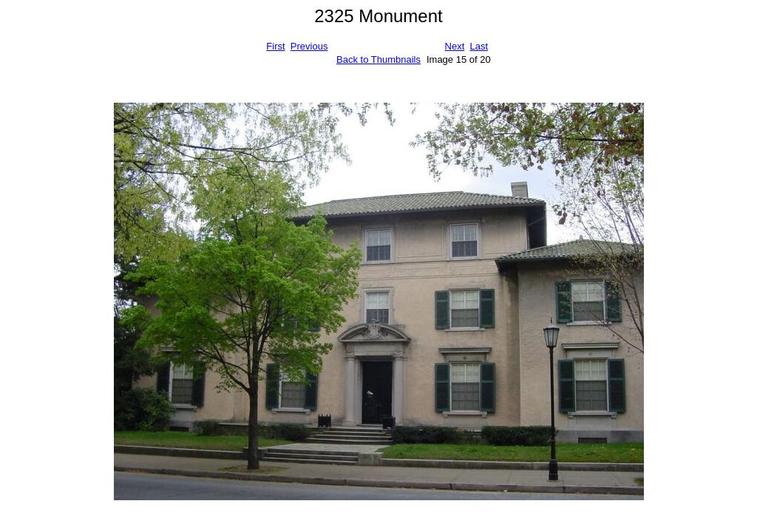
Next (455, 46)
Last (479, 46)
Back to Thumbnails (378, 59)
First (275, 46)
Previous (309, 46)
